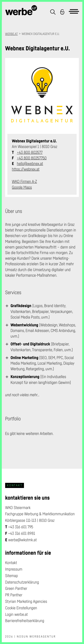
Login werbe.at (16, 614)
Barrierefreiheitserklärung (25, 621)
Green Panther (16, 588)
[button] (53, 12)
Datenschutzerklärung (22, 582)
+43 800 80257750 (32, 158)
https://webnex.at (26, 169)
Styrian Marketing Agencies (26, 601)
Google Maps (22, 187)
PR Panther (14, 595)
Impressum (14, 569)
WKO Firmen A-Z (24, 182)
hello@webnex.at (30, 164)
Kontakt (11, 563)
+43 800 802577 (30, 152)
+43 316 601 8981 (22, 533)
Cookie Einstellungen (21, 608)
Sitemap (12, 576)
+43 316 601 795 (21, 527)
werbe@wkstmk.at (22, 540)
